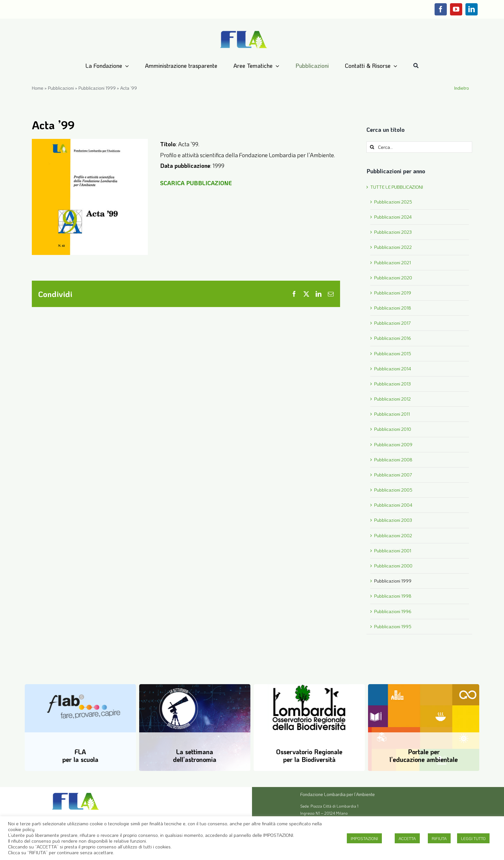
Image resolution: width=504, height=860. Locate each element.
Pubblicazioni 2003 (393, 520)
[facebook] (441, 9)
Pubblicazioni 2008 (393, 460)
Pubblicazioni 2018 (393, 308)
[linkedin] (472, 9)
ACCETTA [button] (407, 838)
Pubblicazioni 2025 (393, 202)
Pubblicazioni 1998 (393, 596)
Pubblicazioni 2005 (393, 490)
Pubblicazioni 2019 (393, 293)
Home (38, 88)
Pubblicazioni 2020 (393, 278)
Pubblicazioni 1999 (97, 88)
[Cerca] (416, 66)
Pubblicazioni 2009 (393, 444)
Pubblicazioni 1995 (393, 626)
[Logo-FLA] (244, 31)
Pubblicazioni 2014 (393, 369)
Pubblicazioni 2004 (393, 505)
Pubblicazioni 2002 (393, 535)
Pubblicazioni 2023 (393, 232)
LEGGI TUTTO (473, 838)
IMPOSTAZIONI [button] (364, 838)
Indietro (462, 88)
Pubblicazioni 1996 (393, 611)
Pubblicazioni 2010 (393, 429)
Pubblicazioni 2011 (392, 414)
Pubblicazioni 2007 (393, 475)
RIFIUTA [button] (439, 838)
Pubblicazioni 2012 (392, 399)
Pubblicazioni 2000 (393, 566)
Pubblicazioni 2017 (392, 323)
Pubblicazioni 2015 (393, 353)
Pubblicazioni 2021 (392, 263)
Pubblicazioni (61, 88)
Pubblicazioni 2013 (392, 384)
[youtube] (456, 9)
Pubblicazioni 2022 (393, 247)
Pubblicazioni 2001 (393, 551)
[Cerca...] (419, 147)
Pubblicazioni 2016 (393, 338)
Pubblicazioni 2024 (393, 217)
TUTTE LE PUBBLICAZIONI (397, 187)
